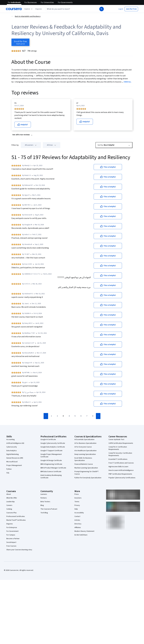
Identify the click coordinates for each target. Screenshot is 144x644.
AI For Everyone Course (83, 447)
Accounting (11, 440)
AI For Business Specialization (85, 443)
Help (76, 509)
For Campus (11, 535)
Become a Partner (13, 539)
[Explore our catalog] (29, 9)
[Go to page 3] (63, 416)
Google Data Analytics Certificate (53, 447)
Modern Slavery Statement (84, 531)
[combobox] (72, 9)
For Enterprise (12, 528)
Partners (44, 498)
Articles (77, 520)
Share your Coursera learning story (19, 550)
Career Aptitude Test (116, 440)
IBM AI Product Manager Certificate (53, 468)
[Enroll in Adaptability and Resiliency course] (20, 42)
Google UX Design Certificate (51, 460)
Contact (77, 516)
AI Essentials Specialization (84, 440)
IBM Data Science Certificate (51, 472)
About (9, 494)
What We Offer (12, 498)
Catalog (9, 509)
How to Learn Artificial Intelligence (121, 470)
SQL (8, 473)
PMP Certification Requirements (120, 474)
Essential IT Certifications (118, 459)
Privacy (77, 505)
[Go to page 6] (81, 416)
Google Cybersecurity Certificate (53, 443)
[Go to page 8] (93, 416)
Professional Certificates (16, 516)
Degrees (10, 524)
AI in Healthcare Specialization (85, 451)
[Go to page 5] (75, 416)
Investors (78, 498)
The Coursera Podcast (49, 509)
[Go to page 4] (69, 416)
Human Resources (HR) (15, 458)
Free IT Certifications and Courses (121, 463)
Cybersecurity (12, 447)
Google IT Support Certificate (51, 451)
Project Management (14, 465)
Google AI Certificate (48, 440)
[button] (39, 9)
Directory (78, 524)
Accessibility (79, 513)
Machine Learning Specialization (86, 468)
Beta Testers (45, 502)
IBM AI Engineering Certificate (51, 464)
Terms (77, 502)
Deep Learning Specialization (85, 454)
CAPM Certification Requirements (121, 443)
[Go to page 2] (57, 416)
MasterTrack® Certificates (16, 520)
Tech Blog (44, 513)
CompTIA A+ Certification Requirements (118, 448)
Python (9, 469)
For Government (12, 531)
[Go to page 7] (87, 416)
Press (77, 494)
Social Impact (11, 542)
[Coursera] (14, 9)
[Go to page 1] (51, 416)
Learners (44, 494)
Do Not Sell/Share (81, 535)
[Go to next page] (98, 416)
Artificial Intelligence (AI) (15, 443)
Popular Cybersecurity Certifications (122, 478)
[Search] (102, 9)
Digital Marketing (13, 454)
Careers (9, 505)
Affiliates (78, 528)
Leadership (11, 502)
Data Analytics (12, 451)
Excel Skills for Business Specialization (83, 459)
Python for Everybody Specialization (88, 478)
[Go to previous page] (46, 416)
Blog (42, 505)
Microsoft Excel (12, 462)
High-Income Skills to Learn (118, 467)
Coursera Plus (12, 513)
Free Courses (11, 546)
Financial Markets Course (84, 464)
